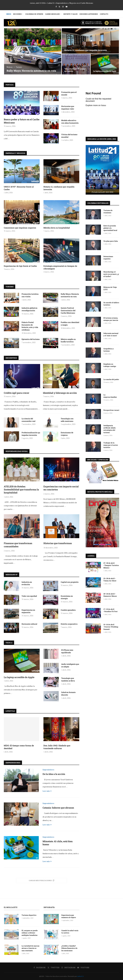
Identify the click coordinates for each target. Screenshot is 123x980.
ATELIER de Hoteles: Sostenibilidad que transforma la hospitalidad (75, 69)
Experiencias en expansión (28, 611)
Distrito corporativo (69, 624)
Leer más (47, 791)
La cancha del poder (111, 379)
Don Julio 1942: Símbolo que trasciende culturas (57, 747)
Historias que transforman (58, 543)
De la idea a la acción (54, 774)
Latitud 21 (80, 976)
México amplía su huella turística (68, 340)
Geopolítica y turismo (109, 350)
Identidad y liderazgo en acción (60, 393)
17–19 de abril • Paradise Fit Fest (110, 610)
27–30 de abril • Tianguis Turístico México (111, 565)
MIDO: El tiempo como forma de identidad (19, 747)
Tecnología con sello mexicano (67, 420)
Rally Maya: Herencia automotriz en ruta (70, 295)
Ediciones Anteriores (89, 14)
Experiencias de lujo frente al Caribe (20, 266)
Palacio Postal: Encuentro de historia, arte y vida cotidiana (30, 326)
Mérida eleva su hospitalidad (57, 228)
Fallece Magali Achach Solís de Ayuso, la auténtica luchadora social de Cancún (31, 69)
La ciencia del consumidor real (28, 420)
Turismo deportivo (29, 915)
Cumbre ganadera (68, 610)
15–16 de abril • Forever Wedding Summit (111, 627)
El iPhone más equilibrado (67, 651)
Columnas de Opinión (34, 14)
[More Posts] (42, 880)
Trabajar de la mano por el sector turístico (111, 445)
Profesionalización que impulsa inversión (31, 434)
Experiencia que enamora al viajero (69, 916)
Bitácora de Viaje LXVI (110, 288)
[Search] (115, 29)
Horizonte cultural (29, 624)
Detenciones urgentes (108, 257)
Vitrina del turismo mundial (69, 136)
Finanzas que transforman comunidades (18, 545)
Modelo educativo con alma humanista (70, 122)
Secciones (17, 14)
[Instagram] (63, 7)
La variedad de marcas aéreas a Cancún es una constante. (30, 948)
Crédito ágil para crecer (17, 393)
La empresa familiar (110, 396)
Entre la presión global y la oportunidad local (110, 228)
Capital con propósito (70, 582)
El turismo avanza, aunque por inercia (111, 319)
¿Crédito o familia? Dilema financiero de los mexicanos (69, 948)
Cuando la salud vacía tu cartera (70, 932)
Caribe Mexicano (52, 14)
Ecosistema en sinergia (67, 597)
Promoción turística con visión (30, 295)
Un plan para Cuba (111, 241)
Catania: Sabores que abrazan (58, 808)
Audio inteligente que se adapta (70, 665)
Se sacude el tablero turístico (111, 304)
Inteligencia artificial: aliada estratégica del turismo (109, 429)
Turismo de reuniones (108, 211)
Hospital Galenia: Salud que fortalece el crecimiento (105, 70)
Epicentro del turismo (31, 339)
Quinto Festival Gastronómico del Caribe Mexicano (68, 310)
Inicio (9, 14)
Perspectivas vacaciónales (111, 410)
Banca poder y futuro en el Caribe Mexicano (22, 121)
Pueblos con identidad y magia (70, 324)
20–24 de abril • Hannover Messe (110, 595)
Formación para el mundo (69, 93)
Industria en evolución (27, 583)
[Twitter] (59, 7)
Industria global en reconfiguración (29, 309)
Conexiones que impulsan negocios (20, 228)
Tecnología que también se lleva (68, 679)
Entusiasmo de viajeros (67, 434)
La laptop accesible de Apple (19, 677)
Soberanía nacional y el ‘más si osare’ (111, 334)
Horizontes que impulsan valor (68, 108)
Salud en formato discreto (68, 694)
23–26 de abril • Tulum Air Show (110, 579)
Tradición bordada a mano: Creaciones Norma (86, 50)
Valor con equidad (29, 596)
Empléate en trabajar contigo (110, 365)
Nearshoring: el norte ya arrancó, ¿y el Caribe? (111, 274)
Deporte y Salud (70, 14)
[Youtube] (67, 7)
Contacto (104, 14)
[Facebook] (56, 7)
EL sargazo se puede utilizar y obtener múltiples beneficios (30, 933)
